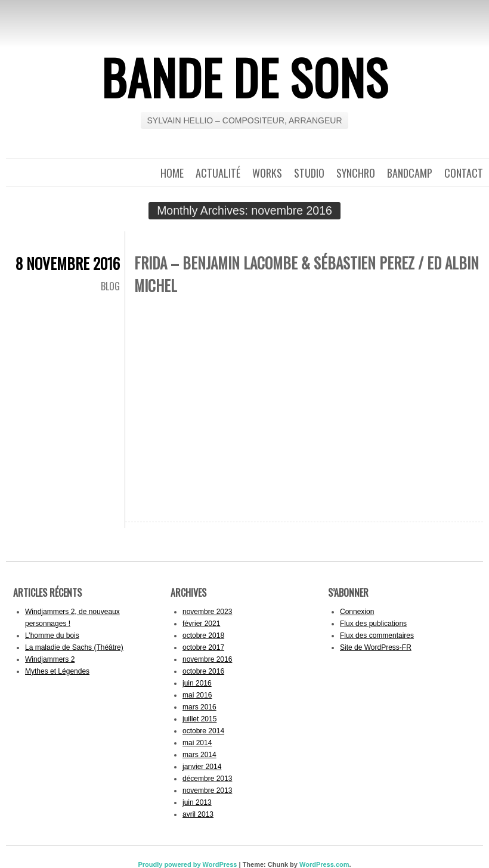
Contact (464, 173)
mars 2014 (199, 755)
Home (172, 173)
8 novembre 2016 (68, 263)
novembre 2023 (207, 612)
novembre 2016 (207, 659)
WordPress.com (324, 864)
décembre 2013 (207, 779)
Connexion (357, 612)
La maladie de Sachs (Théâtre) (74, 647)
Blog (110, 286)
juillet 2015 (199, 719)
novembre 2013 (207, 790)
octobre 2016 (203, 671)
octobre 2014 (203, 731)
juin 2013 (197, 802)
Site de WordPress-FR (376, 647)
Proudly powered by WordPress (187, 864)
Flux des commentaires (377, 635)
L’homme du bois (52, 635)
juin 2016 (197, 683)
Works (267, 173)
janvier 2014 (202, 767)
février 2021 (201, 624)
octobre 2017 (203, 647)
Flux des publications (373, 624)
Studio (309, 173)
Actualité (218, 173)
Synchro (356, 173)
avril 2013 (198, 814)
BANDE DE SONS (245, 77)
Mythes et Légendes (57, 671)
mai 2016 (197, 695)
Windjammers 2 (50, 659)
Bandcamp (410, 173)
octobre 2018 (203, 635)
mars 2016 (199, 707)
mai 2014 (197, 743)
